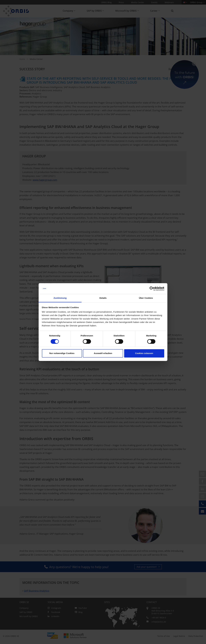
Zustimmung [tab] (60, 298)
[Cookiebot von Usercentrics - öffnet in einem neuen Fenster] (152, 289)
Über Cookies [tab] (146, 298)
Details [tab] (103, 298)
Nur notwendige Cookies (62, 353)
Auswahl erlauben (103, 353)
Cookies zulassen (144, 353)
